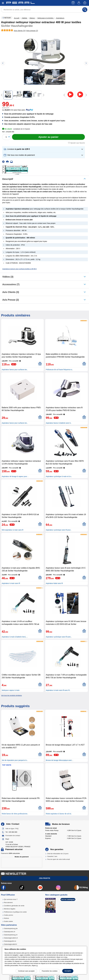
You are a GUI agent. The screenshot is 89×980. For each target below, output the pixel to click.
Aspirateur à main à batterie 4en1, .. (15, 637)
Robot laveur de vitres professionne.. (15, 814)
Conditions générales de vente (14, 906)
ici (37, 966)
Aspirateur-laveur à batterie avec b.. (59, 423)
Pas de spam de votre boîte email (59, 859)
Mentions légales (10, 909)
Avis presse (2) (11, 300)
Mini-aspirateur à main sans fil (13, 530)
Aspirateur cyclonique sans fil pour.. (59, 530)
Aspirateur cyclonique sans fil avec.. (59, 637)
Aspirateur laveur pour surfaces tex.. (15, 370)
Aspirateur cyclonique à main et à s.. (59, 476)
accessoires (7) (11, 284)
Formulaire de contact (13, 836)
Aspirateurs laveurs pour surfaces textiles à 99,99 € (19, 269)
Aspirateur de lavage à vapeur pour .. (15, 476)
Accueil (17, 18)
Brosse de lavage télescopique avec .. (59, 760)
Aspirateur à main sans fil (11, 583)
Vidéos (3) (8, 277)
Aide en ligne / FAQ (12, 829)
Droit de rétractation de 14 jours (58, 854)
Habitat (24, 18)
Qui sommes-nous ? (11, 899)
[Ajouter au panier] (48, 137)
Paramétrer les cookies (50, 971)
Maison (32, 18)
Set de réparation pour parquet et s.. (15, 760)
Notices (6, 918)
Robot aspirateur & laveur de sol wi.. (59, 814)
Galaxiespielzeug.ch (11, 935)
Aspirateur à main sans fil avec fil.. (58, 690)
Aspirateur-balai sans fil (54, 583)
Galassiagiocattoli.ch (11, 938)
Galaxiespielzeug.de (11, 928)
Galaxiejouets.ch (10, 932)
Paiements (10, 853)
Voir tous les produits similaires (11, 695)
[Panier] (85, 3)
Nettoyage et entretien (45, 18)
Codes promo (8, 915)
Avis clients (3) (11, 292)
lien (66, 957)
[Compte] (79, 3)
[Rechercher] (85, 10)
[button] (44, 149)
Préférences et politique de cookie (15, 912)
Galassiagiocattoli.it (10, 944)
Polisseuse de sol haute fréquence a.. (59, 370)
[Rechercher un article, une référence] (44, 10)
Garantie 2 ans (52, 856)
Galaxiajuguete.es (10, 941)
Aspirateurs (60, 18)
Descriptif (8, 179)
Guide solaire (8, 921)
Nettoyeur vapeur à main (11, 690)
